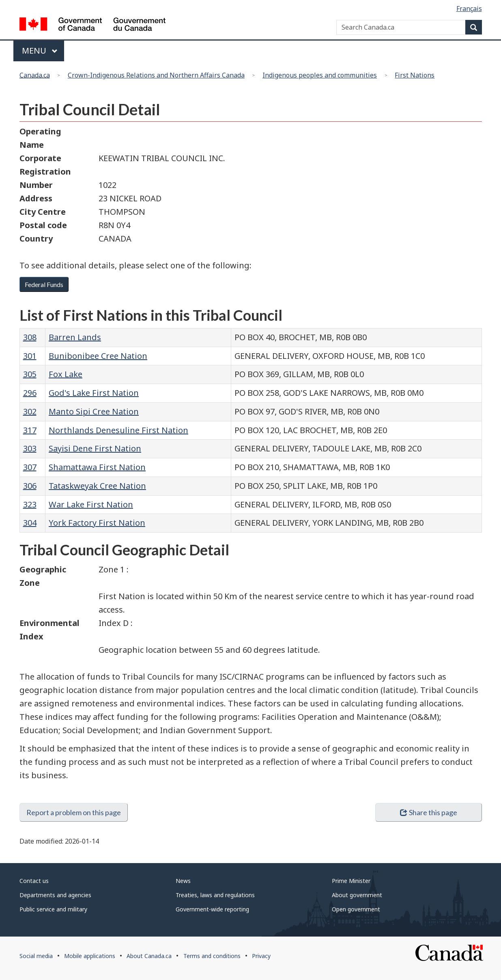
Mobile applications (90, 956)
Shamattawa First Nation (97, 467)
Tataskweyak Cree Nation (97, 486)
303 (30, 448)
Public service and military (53, 909)
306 (30, 486)
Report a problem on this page (74, 812)
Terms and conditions (212, 956)
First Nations (415, 75)
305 (30, 374)
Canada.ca (35, 75)
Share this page (429, 812)
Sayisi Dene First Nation (95, 448)
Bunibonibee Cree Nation (98, 356)
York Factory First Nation (97, 523)
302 (30, 411)
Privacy (261, 956)
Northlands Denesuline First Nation (118, 430)
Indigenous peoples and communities (320, 75)
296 (30, 393)
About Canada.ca (149, 956)
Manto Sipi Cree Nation (94, 411)
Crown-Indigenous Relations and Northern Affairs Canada (156, 75)
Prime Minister (351, 881)
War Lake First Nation (91, 504)
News (183, 881)
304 (30, 523)
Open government (356, 909)
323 (30, 504)
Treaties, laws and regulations (215, 895)
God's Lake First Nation (94, 393)
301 (30, 356)
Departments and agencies (55, 895)
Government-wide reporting (212, 909)
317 (30, 430)
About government (357, 895)
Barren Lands (75, 337)
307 (30, 467)
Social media (36, 956)
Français (469, 9)
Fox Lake (66, 374)
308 (30, 337)
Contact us (34, 881)
